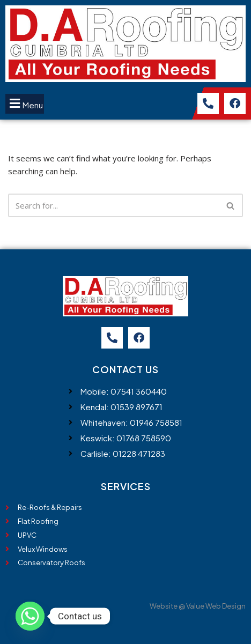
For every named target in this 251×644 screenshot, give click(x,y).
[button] (25, 104)
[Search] (113, 205)
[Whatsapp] (30, 616)
